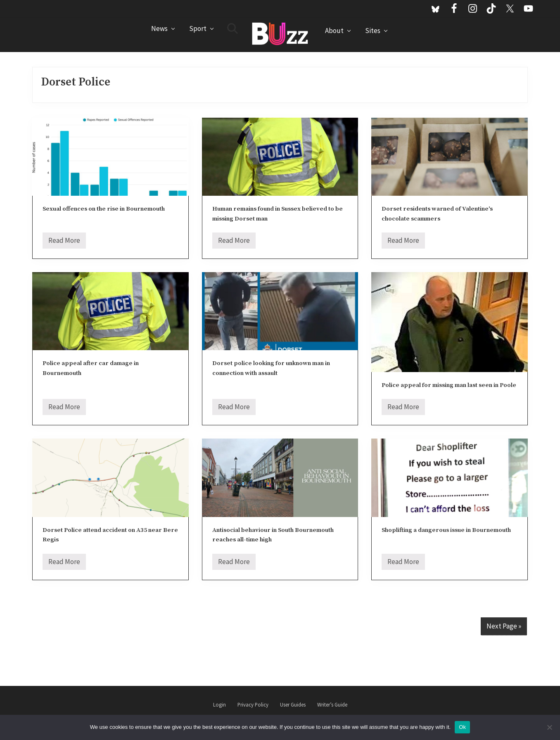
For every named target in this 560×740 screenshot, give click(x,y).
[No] (550, 727)
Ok (462, 727)
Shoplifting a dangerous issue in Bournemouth (446, 530)
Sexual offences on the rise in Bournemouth (104, 209)
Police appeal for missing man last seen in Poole (449, 385)
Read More (64, 242)
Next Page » (504, 626)
